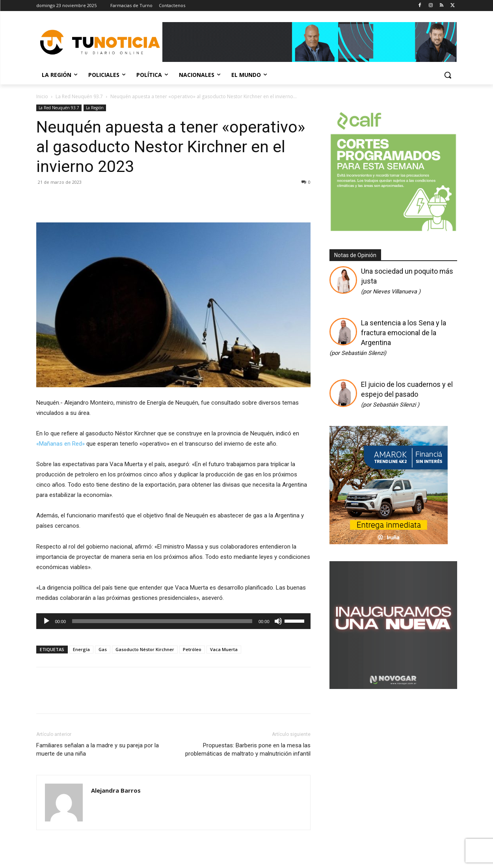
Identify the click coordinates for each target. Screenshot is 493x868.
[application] (173, 621)
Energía (81, 649)
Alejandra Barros (116, 790)
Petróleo (192, 649)
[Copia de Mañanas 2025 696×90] (310, 42)
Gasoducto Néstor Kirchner (145, 649)
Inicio (42, 96)
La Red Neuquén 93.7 (79, 96)
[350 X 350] (393, 230)
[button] (448, 75)
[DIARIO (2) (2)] (389, 541)
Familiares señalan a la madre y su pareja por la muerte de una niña (98, 749)
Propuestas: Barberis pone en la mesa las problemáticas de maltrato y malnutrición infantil (248, 749)
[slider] (162, 621)
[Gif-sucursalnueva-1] (393, 686)
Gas (103, 649)
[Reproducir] (47, 621)
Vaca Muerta (224, 649)
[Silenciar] (278, 621)
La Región (95, 108)
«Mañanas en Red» (60, 444)
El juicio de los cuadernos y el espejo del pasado (407, 394)
